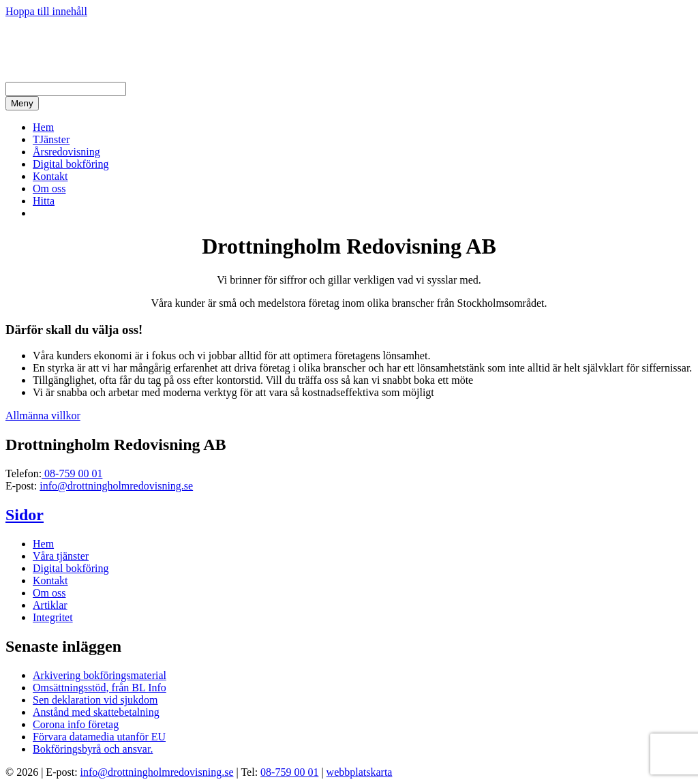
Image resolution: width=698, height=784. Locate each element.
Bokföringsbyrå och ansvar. (93, 749)
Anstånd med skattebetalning (96, 712)
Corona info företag (76, 724)
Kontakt (50, 176)
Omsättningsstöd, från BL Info (100, 688)
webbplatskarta (360, 772)
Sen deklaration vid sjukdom (95, 700)
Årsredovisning (66, 152)
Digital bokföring (71, 164)
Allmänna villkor (43, 416)
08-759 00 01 (72, 473)
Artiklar (50, 605)
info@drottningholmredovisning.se (116, 486)
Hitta (44, 201)
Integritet (53, 617)
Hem (43, 127)
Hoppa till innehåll (46, 11)
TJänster (51, 139)
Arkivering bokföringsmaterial (100, 675)
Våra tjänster (61, 556)
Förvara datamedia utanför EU (99, 737)
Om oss (49, 189)
